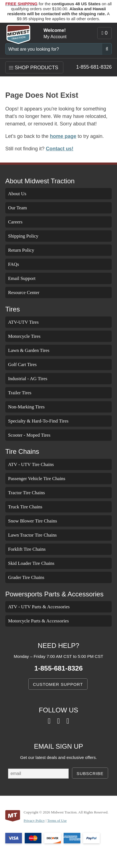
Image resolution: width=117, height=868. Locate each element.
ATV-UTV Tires (26, 322)
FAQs (14, 265)
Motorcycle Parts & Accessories (45, 621)
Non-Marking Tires (31, 407)
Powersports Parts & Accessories (51, 594)
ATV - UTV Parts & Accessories (44, 607)
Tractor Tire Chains (31, 493)
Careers (17, 222)
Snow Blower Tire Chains (38, 521)
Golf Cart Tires (25, 365)
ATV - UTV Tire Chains (35, 464)
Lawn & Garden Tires (33, 350)
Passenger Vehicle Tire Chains (44, 479)
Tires (12, 310)
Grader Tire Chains (30, 577)
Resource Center (27, 293)
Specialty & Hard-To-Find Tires (44, 421)
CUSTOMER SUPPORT (58, 684)
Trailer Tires (23, 393)
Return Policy (24, 250)
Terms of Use (64, 825)
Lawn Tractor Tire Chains (38, 535)
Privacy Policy (36, 825)
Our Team (19, 208)
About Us (18, 194)
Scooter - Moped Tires (33, 435)
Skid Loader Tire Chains (36, 563)
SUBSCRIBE (90, 773)
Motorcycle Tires (28, 336)
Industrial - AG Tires (32, 379)
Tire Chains (21, 452)
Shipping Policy (27, 236)
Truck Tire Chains (29, 507)
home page (60, 137)
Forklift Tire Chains (31, 549)
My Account (55, 37)
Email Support (25, 279)
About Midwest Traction (39, 181)
